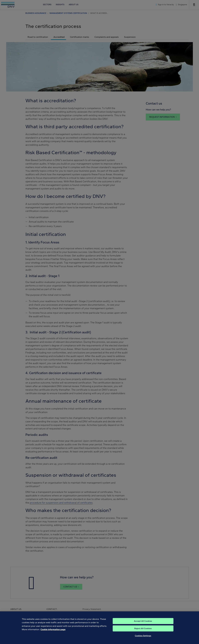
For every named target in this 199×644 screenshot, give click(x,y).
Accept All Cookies (143, 624)
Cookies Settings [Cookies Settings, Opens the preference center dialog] (143, 638)
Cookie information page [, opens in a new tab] (53, 632)
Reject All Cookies (143, 631)
